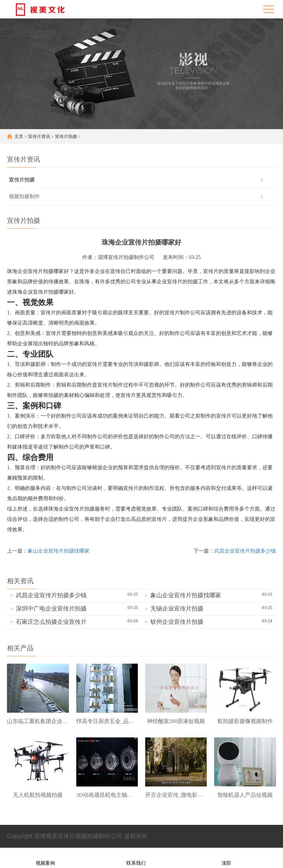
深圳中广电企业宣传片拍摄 (51, 608)
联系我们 (136, 858)
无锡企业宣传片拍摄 (177, 608)
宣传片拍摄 (66, 136)
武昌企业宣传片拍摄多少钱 (245, 551)
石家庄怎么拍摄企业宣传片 (51, 622)
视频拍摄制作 (24, 196)
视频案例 (45, 858)
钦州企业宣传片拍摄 (177, 622)
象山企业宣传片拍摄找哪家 (59, 551)
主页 (19, 136)
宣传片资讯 (39, 136)
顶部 (226, 858)
